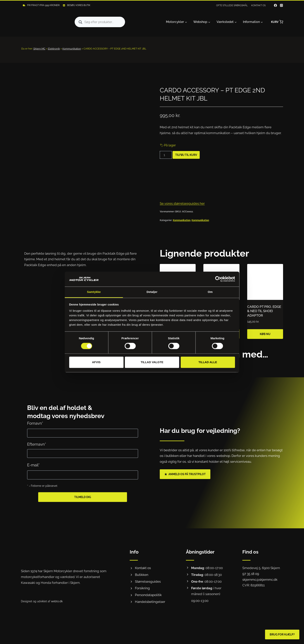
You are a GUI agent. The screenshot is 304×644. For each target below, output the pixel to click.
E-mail (33, 465)
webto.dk (57, 601)
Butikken (142, 575)
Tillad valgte (152, 362)
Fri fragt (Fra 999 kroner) (43, 5)
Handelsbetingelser (150, 602)
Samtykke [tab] (94, 292)
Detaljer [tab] (152, 292)
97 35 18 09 (251, 574)
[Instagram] (281, 6)
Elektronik (54, 49)
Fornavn (35, 423)
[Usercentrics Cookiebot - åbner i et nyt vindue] (218, 279)
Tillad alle (208, 362)
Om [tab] (210, 292)
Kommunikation (72, 49)
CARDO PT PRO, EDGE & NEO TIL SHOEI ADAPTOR (264, 311)
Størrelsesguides (148, 582)
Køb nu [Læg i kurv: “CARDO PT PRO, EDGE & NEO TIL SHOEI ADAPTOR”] (265, 334)
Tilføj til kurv (186, 155)
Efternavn (37, 444)
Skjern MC (39, 49)
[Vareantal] (166, 155)
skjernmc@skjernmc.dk (260, 580)
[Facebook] (276, 6)
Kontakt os (258, 5)
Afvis (96, 362)
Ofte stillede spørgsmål (232, 5)
